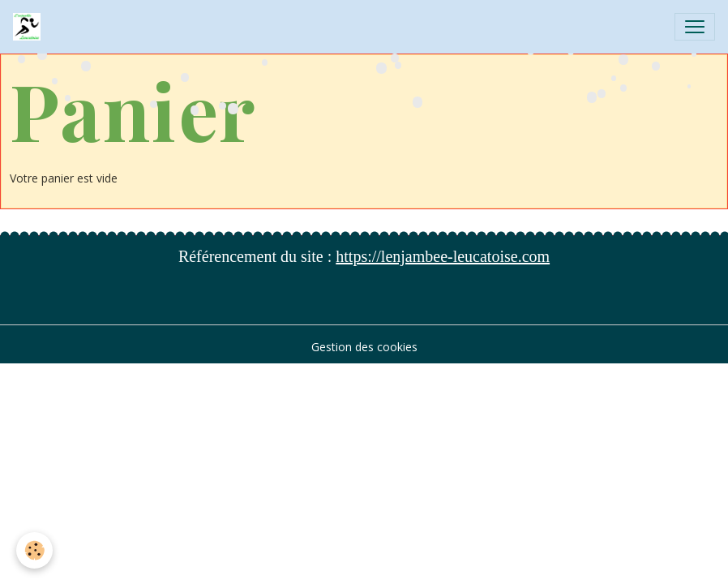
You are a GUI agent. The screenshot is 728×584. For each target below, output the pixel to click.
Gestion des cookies (364, 347)
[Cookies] (34, 550)
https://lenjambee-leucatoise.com (443, 256)
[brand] (30, 27)
